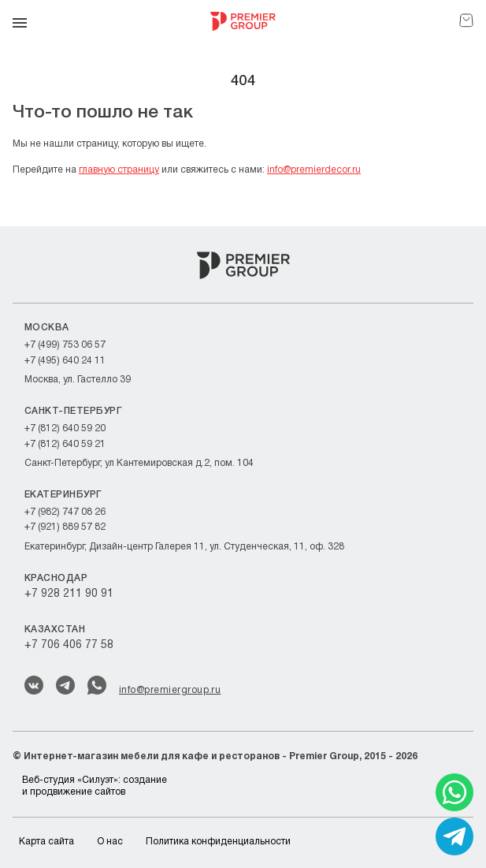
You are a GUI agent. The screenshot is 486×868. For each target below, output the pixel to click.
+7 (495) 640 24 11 (65, 361)
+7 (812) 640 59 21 (65, 444)
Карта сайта (46, 842)
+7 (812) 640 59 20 (65, 428)
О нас (110, 842)
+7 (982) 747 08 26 (65, 512)
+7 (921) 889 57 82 (65, 527)
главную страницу (119, 170)
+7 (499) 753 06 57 (65, 345)
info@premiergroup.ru (170, 690)
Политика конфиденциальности (218, 842)
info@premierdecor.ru (314, 170)
